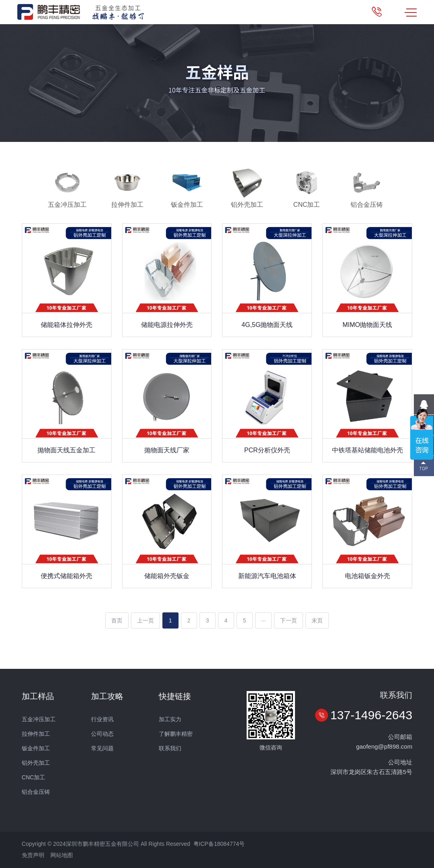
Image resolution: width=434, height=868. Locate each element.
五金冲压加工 (39, 719)
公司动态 (102, 734)
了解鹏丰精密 (176, 734)
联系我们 (170, 748)
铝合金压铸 (36, 792)
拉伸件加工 (36, 734)
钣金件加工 (36, 748)
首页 (117, 620)
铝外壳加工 (36, 763)
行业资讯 (102, 719)
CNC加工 (33, 777)
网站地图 (62, 855)
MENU (411, 12)
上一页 (145, 620)
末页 (317, 620)
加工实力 (170, 719)
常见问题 (102, 748)
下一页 (289, 620)
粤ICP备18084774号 (219, 844)
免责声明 (33, 855)
